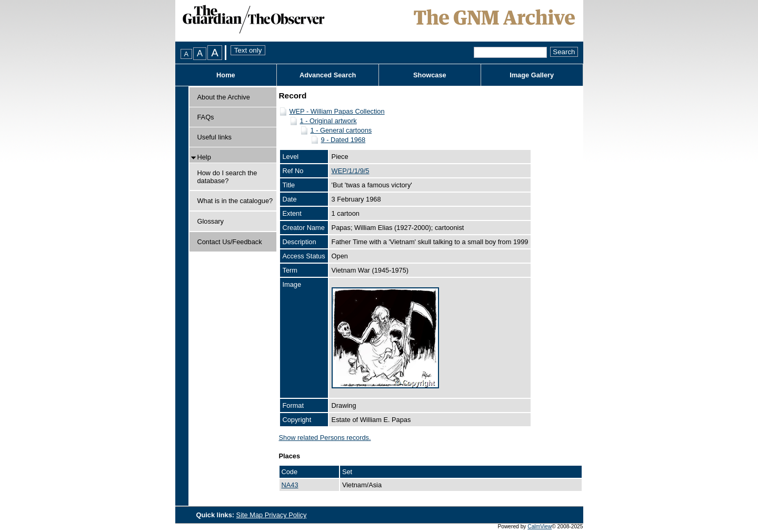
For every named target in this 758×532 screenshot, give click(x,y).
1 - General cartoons (341, 130)
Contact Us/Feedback (230, 242)
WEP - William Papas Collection (337, 111)
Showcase (430, 75)
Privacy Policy (286, 515)
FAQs (206, 117)
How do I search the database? (227, 177)
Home (226, 75)
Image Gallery (532, 75)
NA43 (290, 485)
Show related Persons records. (325, 438)
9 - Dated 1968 (343, 140)
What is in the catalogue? (235, 201)
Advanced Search (328, 75)
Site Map (251, 515)
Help (204, 157)
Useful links (215, 137)
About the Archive (224, 97)
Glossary (211, 221)
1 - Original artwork (328, 121)
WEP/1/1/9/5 (351, 171)
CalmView (540, 526)
